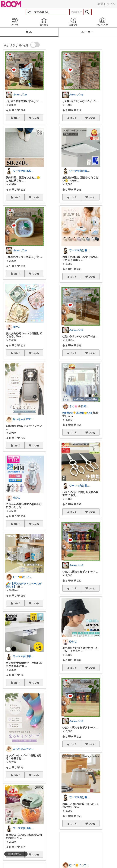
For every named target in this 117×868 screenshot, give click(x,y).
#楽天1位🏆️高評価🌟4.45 (77, 413)
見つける (44, 22)
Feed (15, 22)
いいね (36, 118)
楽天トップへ (106, 4)
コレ (17, 118)
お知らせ (73, 22)
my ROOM (102, 22)
